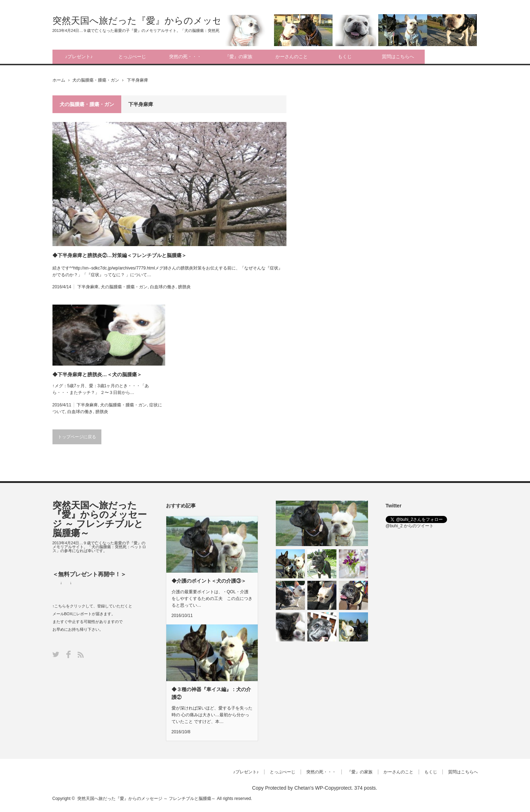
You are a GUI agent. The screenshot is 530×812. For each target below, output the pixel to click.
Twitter (56, 654)
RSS (81, 655)
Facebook (68, 654)
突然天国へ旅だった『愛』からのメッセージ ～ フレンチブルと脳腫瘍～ (206, 21)
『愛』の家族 (239, 57)
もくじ (345, 57)
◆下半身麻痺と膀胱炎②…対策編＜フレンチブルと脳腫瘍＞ (119, 255)
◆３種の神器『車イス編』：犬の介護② (211, 693)
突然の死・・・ (185, 57)
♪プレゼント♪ (79, 57)
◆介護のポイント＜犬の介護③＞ (209, 581)
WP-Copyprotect (333, 788)
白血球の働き (163, 287)
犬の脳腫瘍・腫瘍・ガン (96, 80)
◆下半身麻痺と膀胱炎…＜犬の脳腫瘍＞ (97, 374)
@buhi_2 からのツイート (410, 526)
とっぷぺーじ (132, 57)
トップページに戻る (77, 437)
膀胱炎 (184, 287)
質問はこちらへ (398, 57)
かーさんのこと (292, 57)
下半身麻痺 (88, 287)
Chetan (302, 788)
